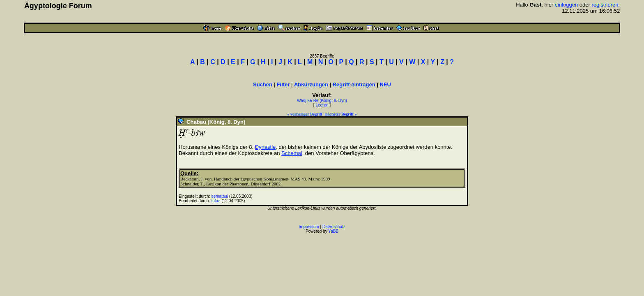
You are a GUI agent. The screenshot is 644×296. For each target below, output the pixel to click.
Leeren (322, 105)
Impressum (309, 227)
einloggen (566, 5)
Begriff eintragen (354, 84)
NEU (385, 84)
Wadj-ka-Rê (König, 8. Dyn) (322, 101)
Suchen (263, 84)
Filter (283, 84)
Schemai (292, 153)
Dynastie (266, 147)
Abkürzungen (311, 84)
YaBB (333, 231)
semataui (220, 196)
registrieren (605, 5)
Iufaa (216, 201)
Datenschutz (334, 227)
